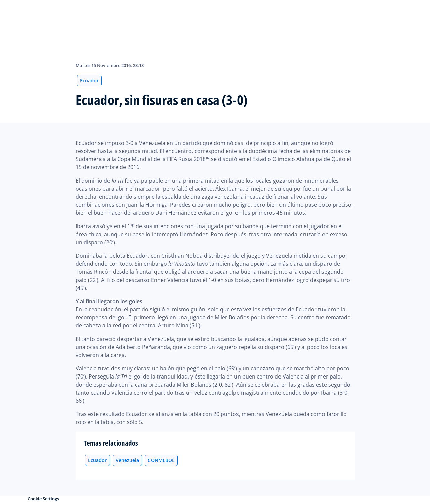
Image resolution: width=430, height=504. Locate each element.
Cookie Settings (43, 499)
